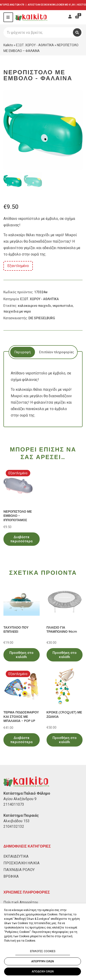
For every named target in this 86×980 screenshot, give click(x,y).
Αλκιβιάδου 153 (17, 821)
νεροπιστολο (63, 306)
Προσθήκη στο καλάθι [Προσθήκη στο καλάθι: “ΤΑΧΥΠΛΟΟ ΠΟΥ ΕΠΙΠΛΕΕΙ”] (21, 655)
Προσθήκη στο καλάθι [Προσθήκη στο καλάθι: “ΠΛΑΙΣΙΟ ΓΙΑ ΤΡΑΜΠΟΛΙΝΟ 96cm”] (65, 655)
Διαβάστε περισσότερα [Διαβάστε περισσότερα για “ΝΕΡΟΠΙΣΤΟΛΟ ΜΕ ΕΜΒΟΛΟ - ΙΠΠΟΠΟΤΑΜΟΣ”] (21, 539)
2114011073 (14, 804)
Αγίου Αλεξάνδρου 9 (20, 799)
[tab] (22, 352)
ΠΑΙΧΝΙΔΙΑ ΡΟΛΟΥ (19, 870)
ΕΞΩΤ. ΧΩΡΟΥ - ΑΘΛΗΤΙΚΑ (35, 45)
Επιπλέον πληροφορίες (57, 352)
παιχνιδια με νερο (17, 311)
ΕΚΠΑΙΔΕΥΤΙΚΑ (16, 856)
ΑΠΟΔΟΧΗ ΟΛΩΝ (43, 971)
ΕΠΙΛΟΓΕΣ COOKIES (43, 951)
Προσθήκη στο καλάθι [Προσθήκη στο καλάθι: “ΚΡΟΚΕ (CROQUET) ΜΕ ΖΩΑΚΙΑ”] (65, 740)
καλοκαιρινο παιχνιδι (35, 306)
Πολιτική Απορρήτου (21, 902)
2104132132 (14, 826)
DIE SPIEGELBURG (42, 318)
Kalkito (8, 45)
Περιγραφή (23, 352)
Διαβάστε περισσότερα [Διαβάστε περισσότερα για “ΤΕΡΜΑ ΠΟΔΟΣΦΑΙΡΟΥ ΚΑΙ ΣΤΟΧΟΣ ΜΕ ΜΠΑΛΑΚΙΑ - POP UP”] (21, 740)
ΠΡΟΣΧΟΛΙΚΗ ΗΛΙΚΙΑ (21, 863)
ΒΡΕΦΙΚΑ (11, 876)
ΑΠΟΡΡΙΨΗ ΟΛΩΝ (43, 961)
